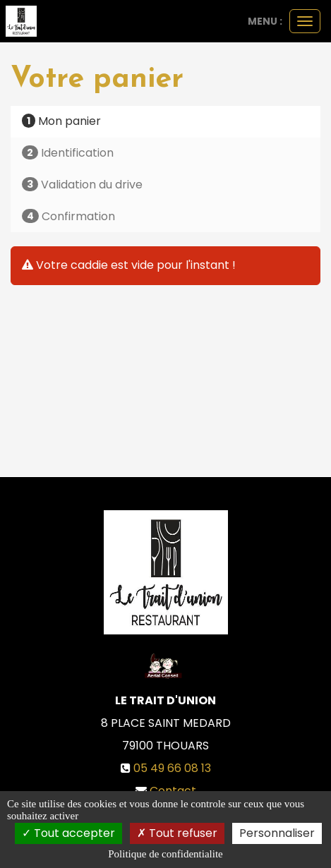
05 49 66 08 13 (172, 768)
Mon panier (61, 121)
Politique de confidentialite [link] (165, 854)
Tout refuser (177, 833)
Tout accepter (68, 833)
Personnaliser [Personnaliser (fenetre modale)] (277, 833)
